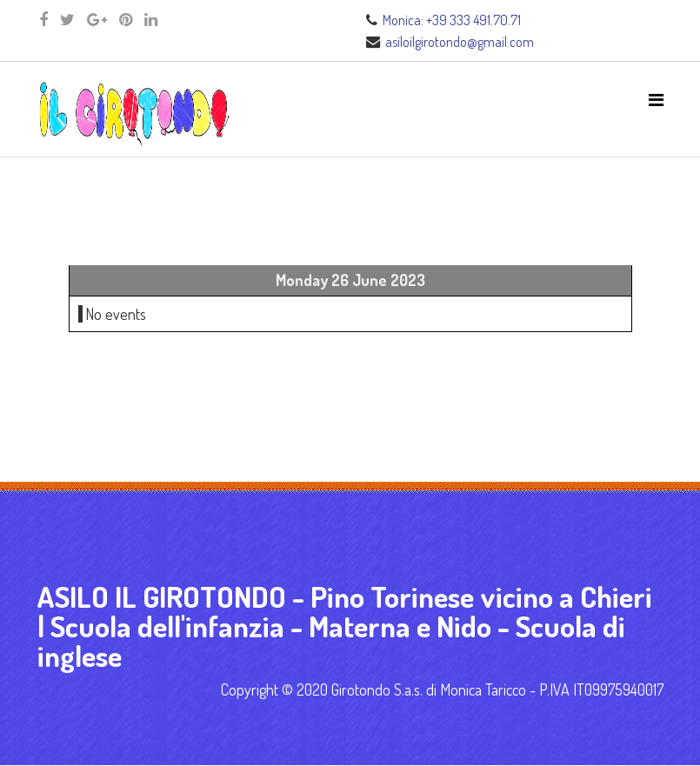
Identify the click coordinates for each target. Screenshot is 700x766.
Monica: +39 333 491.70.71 (452, 20)
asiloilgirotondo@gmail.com (460, 41)
